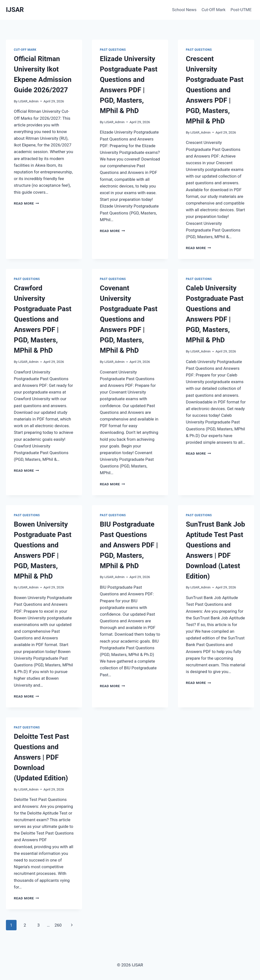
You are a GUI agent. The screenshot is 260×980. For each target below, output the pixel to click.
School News (184, 10)
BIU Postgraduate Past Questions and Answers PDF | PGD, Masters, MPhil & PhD (129, 545)
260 (58, 925)
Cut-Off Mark (214, 10)
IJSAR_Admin (28, 101)
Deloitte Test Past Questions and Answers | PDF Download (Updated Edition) (41, 757)
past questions (113, 50)
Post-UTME (241, 10)
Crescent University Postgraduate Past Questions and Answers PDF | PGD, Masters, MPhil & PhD (215, 90)
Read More (26, 203)
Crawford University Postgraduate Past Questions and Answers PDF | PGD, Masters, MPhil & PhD (43, 319)
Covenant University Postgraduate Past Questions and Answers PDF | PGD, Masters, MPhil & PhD (129, 319)
